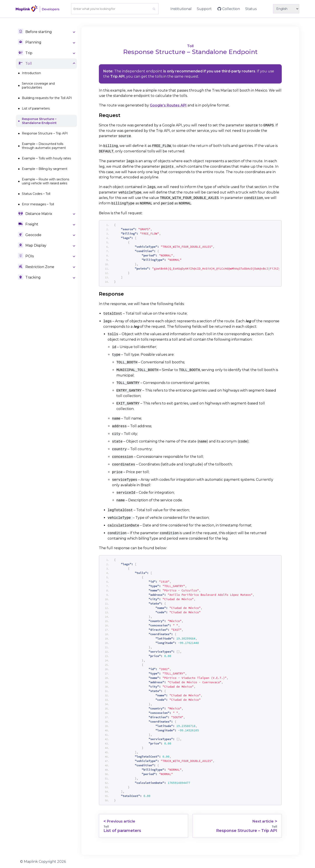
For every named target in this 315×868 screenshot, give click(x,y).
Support (204, 9)
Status (251, 9)
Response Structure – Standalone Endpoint (39, 121)
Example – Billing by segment (45, 169)
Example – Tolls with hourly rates (46, 158)
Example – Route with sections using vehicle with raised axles (45, 181)
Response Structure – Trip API (45, 133)
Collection (231, 9)
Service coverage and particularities (38, 85)
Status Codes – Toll (36, 194)
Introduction (31, 73)
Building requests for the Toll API (47, 98)
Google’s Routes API (168, 105)
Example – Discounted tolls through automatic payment (44, 146)
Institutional (181, 9)
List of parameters (36, 108)
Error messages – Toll (38, 204)
